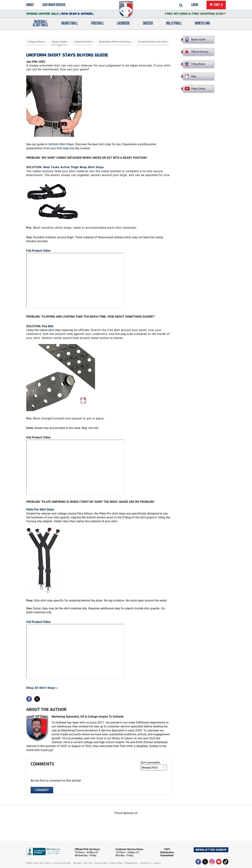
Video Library (198, 89)
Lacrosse (123, 25)
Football (97, 25)
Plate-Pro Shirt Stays (40, 509)
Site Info (88, 863)
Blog (194, 76)
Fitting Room (198, 64)
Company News (36, 42)
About (30, 5)
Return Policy (116, 863)
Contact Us (145, 863)
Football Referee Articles (153, 42)
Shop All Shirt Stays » (42, 688)
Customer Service (54, 5)
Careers (157, 863)
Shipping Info (131, 863)
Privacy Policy (101, 863)
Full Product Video (38, 251)
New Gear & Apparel (78, 15)
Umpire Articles (83, 42)
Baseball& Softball (41, 25)
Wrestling (202, 25)
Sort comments (150, 763)
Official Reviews (200, 52)
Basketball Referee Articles (115, 42)
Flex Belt (48, 326)
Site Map (77, 863)
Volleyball (174, 25)
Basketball (70, 25)
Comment (42, 790)
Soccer (148, 25)
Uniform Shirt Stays (61, 144)
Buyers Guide (59, 42)
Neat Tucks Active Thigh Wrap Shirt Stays (74, 167)
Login (195, 5)
